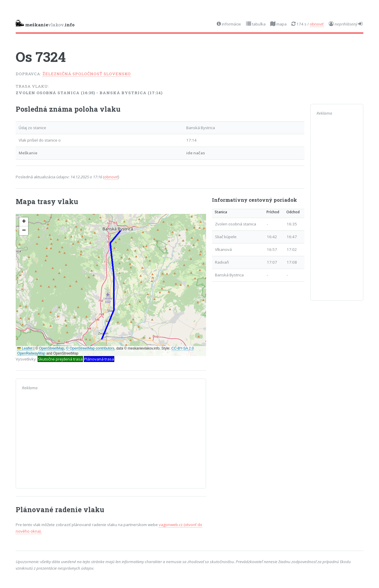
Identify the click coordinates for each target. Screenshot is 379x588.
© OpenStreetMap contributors (90, 348)
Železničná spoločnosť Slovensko (87, 74)
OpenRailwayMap (31, 353)
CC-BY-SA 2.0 (183, 348)
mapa (281, 24)
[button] (24, 222)
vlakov (45, 24)
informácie (231, 24)
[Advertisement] (111, 441)
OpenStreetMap (52, 348)
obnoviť (317, 24)
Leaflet (25, 348)
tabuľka (258, 24)
